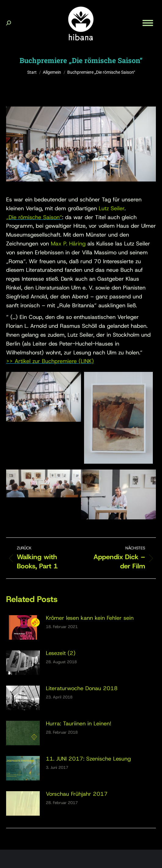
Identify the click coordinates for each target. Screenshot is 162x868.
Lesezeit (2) (61, 653)
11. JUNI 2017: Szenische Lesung (88, 759)
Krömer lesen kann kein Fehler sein (90, 618)
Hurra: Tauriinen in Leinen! (79, 724)
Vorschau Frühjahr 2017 (77, 794)
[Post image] (23, 627)
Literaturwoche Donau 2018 (82, 688)
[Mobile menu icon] (148, 23)
